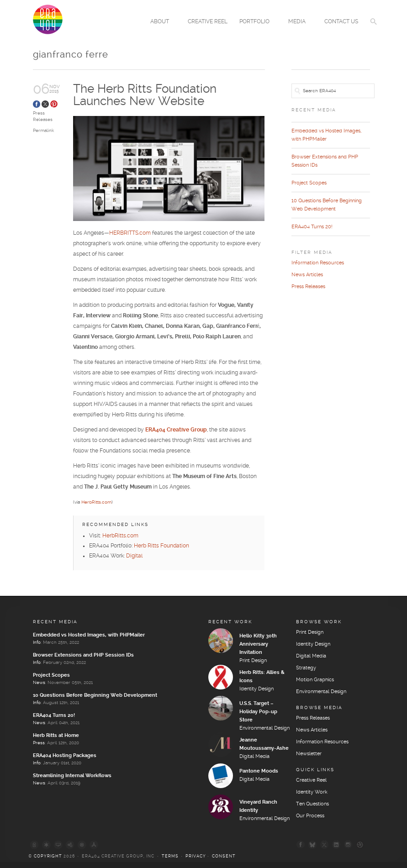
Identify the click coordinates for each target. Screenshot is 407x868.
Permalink (43, 131)
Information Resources (318, 263)
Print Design (253, 661)
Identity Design (256, 689)
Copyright (48, 856)
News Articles (307, 275)
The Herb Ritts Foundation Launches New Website (145, 95)
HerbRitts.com (96, 503)
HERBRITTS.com (130, 234)
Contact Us (341, 22)
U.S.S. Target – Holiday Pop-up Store (258, 712)
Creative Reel (208, 22)
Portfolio (256, 22)
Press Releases (308, 287)
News (39, 683)
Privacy (196, 856)
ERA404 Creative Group (176, 430)
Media (298, 22)
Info (37, 642)
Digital (134, 556)
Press (39, 743)
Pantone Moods (259, 771)
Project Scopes (309, 183)
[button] (374, 27)
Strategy (306, 668)
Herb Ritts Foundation (161, 546)
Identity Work (312, 792)
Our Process (310, 816)
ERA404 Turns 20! (312, 227)
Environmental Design (264, 728)
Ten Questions (312, 804)
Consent (224, 856)
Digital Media (254, 757)
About (161, 22)
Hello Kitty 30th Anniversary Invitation (258, 644)
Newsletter (309, 754)
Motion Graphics (315, 680)
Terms (170, 856)
